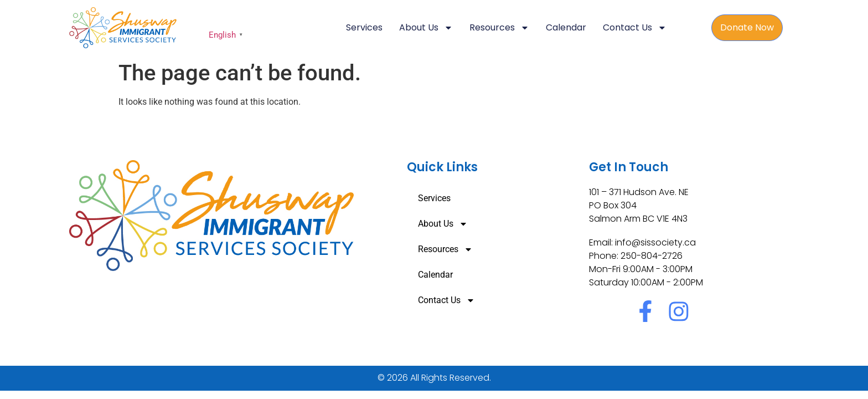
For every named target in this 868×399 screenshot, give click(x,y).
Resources (499, 28)
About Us (426, 28)
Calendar (566, 27)
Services (364, 27)
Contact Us (635, 28)
